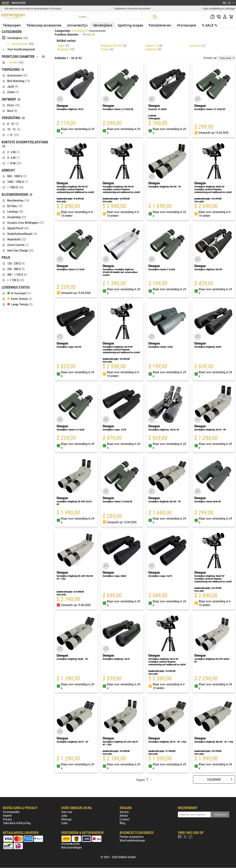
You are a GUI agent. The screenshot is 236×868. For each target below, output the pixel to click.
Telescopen (12, 25)
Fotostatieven (160, 25)
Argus (63, 46)
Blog (122, 823)
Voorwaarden (11, 812)
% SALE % (209, 25)
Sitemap (66, 819)
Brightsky (66, 49)
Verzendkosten (70, 844)
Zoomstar (197, 46)
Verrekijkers (103, 25)
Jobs (64, 816)
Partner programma (132, 837)
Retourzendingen (71, 847)
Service (124, 812)
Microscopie (187, 25)
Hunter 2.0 (154, 46)
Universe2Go (77, 25)
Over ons (67, 812)
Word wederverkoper (132, 840)
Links (65, 823)
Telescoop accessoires (44, 25)
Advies (124, 816)
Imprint (7, 816)
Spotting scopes (130, 25)
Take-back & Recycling (17, 823)
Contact (124, 819)
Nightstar (153, 49)
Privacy (7, 819)
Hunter (107, 49)
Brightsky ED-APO (114, 46)
